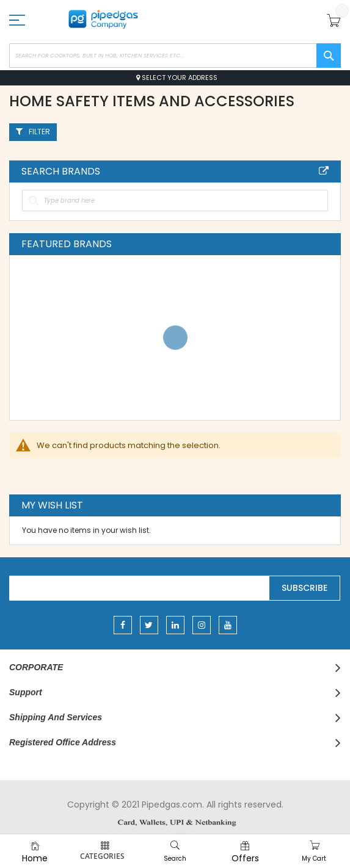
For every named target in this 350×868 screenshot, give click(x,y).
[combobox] (175, 56)
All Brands (324, 171)
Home (35, 858)
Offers (245, 858)
